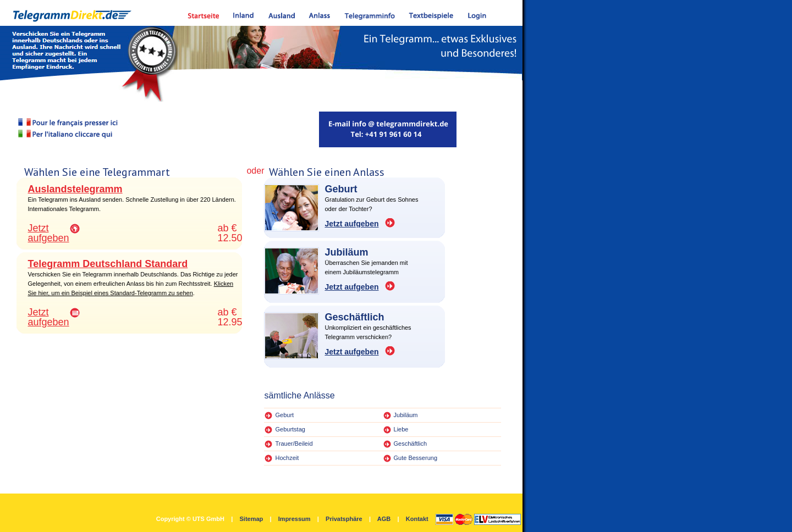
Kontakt (417, 519)
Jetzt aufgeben (49, 233)
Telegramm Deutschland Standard (108, 264)
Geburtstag (290, 429)
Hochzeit (287, 458)
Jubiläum (406, 415)
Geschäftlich (411, 444)
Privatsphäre (344, 519)
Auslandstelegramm (75, 189)
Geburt (284, 415)
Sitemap (251, 519)
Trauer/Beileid (294, 444)
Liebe (401, 429)
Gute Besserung (416, 458)
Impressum (295, 519)
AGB (384, 519)
